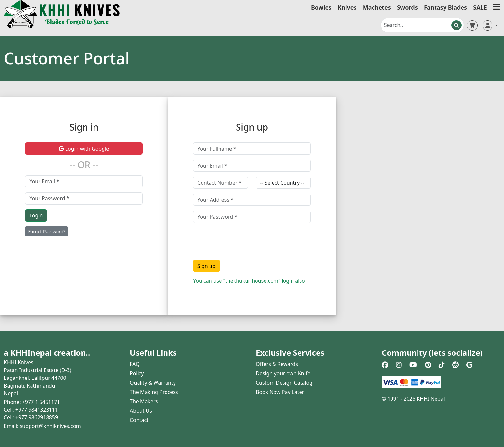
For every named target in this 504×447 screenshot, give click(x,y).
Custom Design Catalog (284, 383)
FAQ (135, 364)
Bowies (321, 7)
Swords (407, 7)
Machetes (377, 7)
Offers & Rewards (277, 364)
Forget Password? (47, 231)
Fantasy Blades (446, 7)
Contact (139, 420)
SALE (480, 7)
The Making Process (154, 392)
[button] (497, 8)
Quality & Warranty (153, 383)
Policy (137, 373)
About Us (141, 411)
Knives (347, 7)
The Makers (144, 401)
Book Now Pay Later (280, 392)
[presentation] (242, 240)
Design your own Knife (283, 373)
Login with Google (84, 149)
